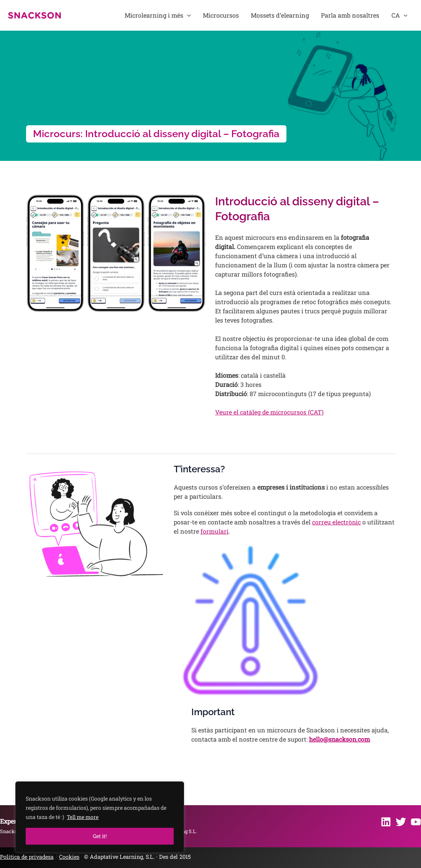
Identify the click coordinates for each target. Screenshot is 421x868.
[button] (208, 15)
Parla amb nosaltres (357, 15)
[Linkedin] (386, 822)
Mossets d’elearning (291, 15)
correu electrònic (337, 522)
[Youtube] (416, 822)
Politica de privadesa (27, 857)
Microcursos (237, 15)
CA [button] (402, 15)
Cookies (70, 857)
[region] (100, 817)
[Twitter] (401, 822)
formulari (215, 531)
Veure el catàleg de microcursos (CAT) (270, 412)
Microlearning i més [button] (178, 15)
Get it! (100, 836)
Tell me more (83, 817)
